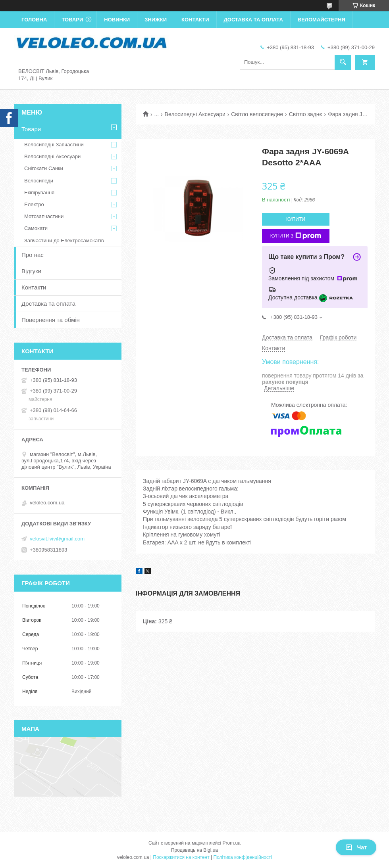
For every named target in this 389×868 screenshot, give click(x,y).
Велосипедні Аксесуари (195, 114)
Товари (72, 20)
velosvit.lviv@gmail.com (57, 539)
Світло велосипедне (257, 114)
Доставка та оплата (253, 20)
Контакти (195, 20)
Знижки (156, 20)
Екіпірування (39, 193)
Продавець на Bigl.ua (194, 850)
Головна (34, 20)
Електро (34, 204)
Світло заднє (306, 114)
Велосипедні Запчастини (54, 145)
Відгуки (31, 271)
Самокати (36, 228)
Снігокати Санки (44, 168)
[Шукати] (343, 62)
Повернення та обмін (51, 320)
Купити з (296, 236)
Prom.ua (232, 843)
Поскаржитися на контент (181, 857)
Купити (296, 219)
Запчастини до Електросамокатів (64, 240)
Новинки (117, 20)
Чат (356, 847)
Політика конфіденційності (243, 857)
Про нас (33, 255)
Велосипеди (39, 181)
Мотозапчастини (44, 216)
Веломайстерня (322, 20)
